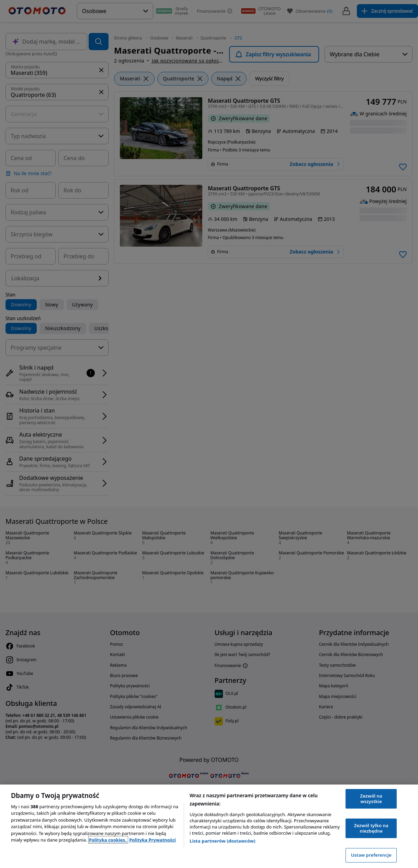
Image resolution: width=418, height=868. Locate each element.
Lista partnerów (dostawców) (223, 841)
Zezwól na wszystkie (371, 799)
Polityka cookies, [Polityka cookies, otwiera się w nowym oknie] (108, 840)
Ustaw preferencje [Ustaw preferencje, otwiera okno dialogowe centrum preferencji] (371, 855)
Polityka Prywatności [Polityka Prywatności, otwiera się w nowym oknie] (152, 840)
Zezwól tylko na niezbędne (371, 828)
